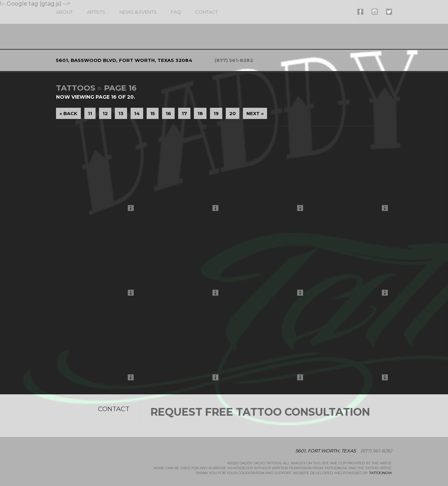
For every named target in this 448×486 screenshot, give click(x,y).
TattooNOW (381, 473)
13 (121, 113)
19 (216, 113)
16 (168, 113)
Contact (206, 12)
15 (153, 113)
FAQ (176, 12)
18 (200, 113)
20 (233, 113)
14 (137, 113)
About (64, 12)
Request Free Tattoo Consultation (260, 412)
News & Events (138, 12)
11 (90, 113)
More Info (132, 210)
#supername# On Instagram (375, 12)
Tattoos (76, 88)
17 (184, 113)
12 (105, 113)
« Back (68, 113)
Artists (96, 12)
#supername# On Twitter (389, 12)
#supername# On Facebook (360, 12)
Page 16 (120, 88)
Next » (255, 113)
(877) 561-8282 (234, 60)
